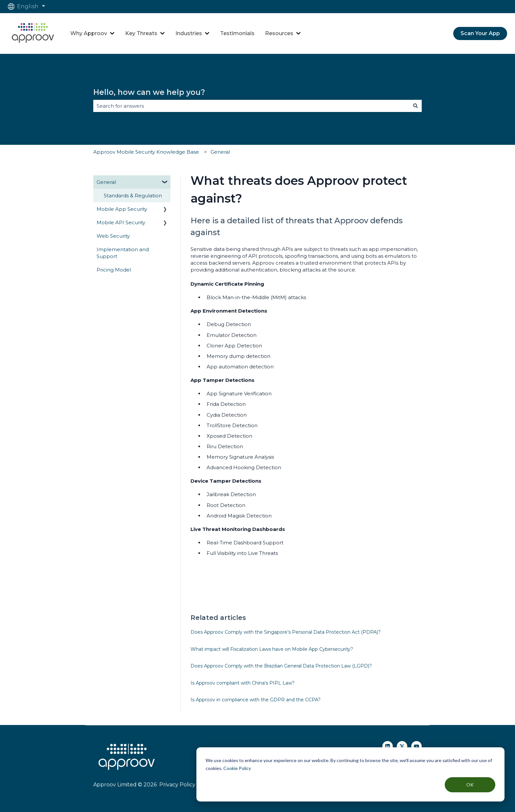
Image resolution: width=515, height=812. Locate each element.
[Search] (415, 106)
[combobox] (251, 106)
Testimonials (237, 33)
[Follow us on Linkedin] (388, 746)
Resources (279, 33)
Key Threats (141, 33)
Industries (189, 33)
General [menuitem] (106, 182)
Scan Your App (480, 33)
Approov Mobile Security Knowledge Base (146, 152)
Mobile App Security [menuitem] (122, 209)
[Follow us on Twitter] (402, 746)
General (220, 152)
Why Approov (89, 33)
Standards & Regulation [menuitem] (133, 196)
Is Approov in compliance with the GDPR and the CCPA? (256, 700)
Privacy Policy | (178, 785)
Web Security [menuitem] (113, 236)
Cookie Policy (237, 768)
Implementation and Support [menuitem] (123, 253)
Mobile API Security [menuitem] (121, 222)
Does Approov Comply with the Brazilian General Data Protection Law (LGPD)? (281, 666)
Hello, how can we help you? (149, 92)
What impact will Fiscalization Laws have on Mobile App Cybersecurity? (272, 649)
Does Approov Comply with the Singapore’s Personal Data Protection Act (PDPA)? (286, 632)
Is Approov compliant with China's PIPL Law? (243, 683)
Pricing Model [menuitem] (114, 270)
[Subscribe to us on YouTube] (416, 746)
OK (470, 785)
